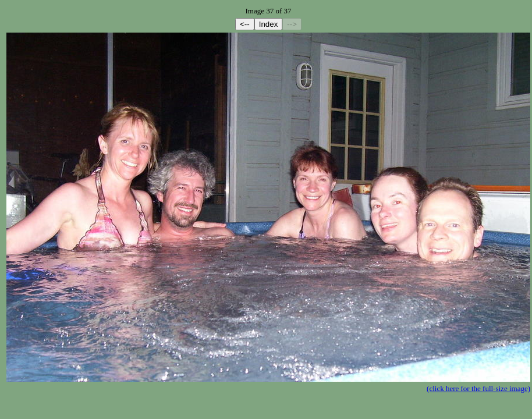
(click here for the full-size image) (478, 388)
